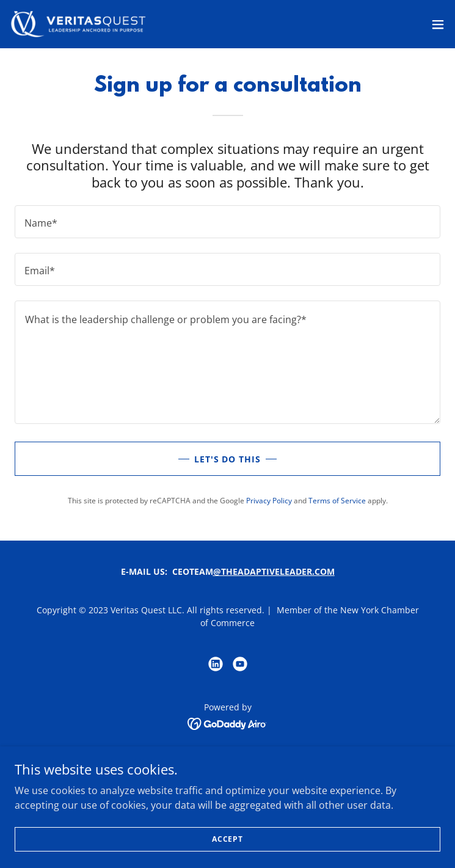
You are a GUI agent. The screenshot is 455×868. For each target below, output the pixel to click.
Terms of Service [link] (337, 501)
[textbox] (227, 222)
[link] (78, 24)
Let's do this (228, 459)
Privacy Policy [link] (269, 501)
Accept (227, 839)
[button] (438, 24)
